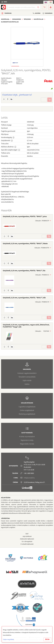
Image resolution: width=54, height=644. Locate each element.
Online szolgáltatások (27, 410)
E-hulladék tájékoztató (27, 544)
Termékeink (8, 13)
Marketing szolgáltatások (27, 414)
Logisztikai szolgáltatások (27, 407)
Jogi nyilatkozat (27, 536)
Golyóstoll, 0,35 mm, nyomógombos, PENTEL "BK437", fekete (25, 244)
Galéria (27, 384)
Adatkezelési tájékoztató (27, 539)
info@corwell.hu (29, 478)
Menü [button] (5, 2)
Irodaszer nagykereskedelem (27, 373)
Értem (47, 639)
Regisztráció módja (27, 440)
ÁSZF (27, 534)
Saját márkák (27, 380)
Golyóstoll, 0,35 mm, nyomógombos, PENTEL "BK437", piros (25, 216)
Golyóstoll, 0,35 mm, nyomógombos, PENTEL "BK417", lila (24, 271)
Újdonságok (49, 13)
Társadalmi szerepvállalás (27, 377)
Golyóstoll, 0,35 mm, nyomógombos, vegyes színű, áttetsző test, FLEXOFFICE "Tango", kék (26, 326)
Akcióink (38, 13)
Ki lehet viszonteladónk (27, 437)
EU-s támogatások (27, 541)
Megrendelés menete (27, 444)
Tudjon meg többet (8, 639)
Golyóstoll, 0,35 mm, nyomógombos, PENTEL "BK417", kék (24, 298)
